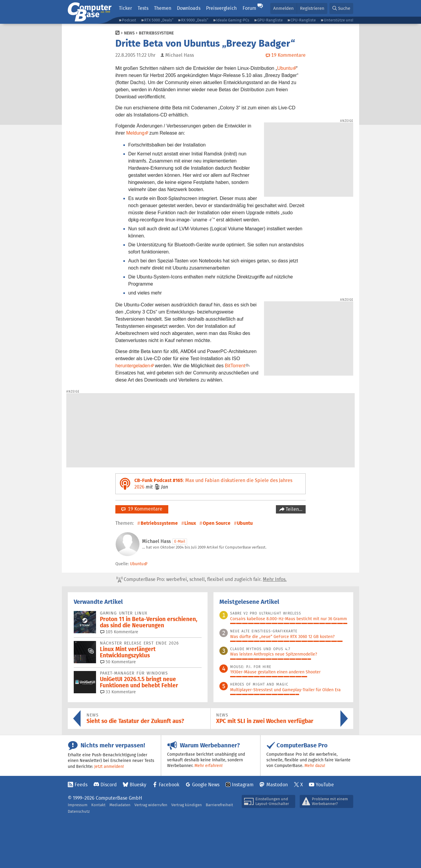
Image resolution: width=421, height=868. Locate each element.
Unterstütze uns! (338, 20)
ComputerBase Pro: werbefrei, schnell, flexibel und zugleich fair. (202, 579)
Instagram (243, 785)
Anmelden (283, 8)
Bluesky (138, 785)
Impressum (78, 805)
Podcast (129, 20)
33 (118, 692)
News (129, 33)
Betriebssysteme (156, 33)
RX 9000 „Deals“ (195, 20)
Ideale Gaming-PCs (233, 20)
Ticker (125, 8)
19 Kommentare (142, 509)
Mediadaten (120, 805)
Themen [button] (163, 8)
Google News (206, 785)
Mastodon (277, 785)
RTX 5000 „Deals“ (159, 20)
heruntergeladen (133, 366)
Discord (109, 785)
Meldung (135, 133)
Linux (190, 523)
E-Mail (180, 541)
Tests (143, 8)
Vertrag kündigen (187, 805)
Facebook (169, 785)
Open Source (217, 523)
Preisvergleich (221, 8)
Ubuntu (285, 68)
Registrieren (312, 8)
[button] (341, 8)
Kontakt (98, 805)
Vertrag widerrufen (151, 805)
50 (118, 662)
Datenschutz (79, 811)
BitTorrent (235, 366)
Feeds (81, 785)
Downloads (189, 8)
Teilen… (293, 509)
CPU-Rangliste (303, 20)
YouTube (325, 785)
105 (119, 632)
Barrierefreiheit (219, 805)
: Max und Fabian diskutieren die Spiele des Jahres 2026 (213, 484)
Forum (249, 8)
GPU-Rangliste (270, 20)
